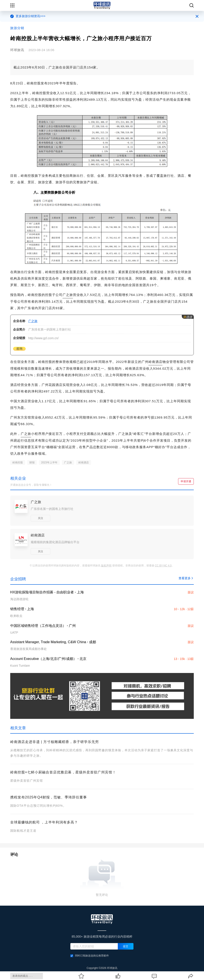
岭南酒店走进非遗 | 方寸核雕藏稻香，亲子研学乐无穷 (55, 742)
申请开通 (186, 481)
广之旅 (68, 295)
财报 (32, 462)
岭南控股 (18, 462)
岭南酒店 (155, 362)
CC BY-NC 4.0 (163, 566)
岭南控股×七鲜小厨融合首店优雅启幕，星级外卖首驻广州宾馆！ (63, 772)
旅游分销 (17, 28)
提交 (126, 946)
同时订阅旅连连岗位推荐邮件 (90, 956)
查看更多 (186, 578)
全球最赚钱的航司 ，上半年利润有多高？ (44, 822)
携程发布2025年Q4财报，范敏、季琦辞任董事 (49, 797)
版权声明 (106, 566)
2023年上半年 (49, 462)
